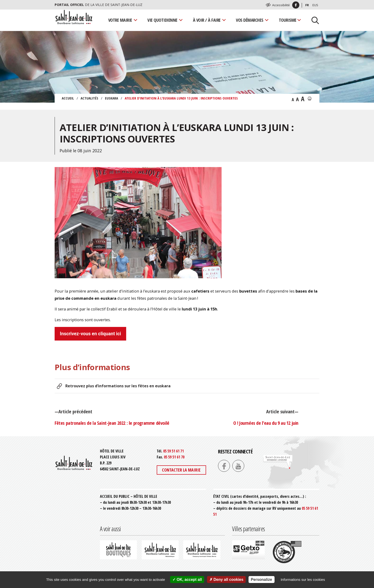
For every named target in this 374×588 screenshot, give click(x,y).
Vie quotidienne (162, 20)
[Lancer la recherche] (313, 20)
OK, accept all (187, 580)
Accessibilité (281, 5)
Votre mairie (120, 20)
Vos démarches (250, 20)
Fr (307, 5)
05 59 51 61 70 (174, 457)
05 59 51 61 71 (173, 451)
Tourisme (288, 20)
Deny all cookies (226, 580)
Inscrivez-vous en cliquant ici (90, 334)
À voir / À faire (207, 20)
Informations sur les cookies (303, 580)
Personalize (262, 580)
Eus (315, 5)
